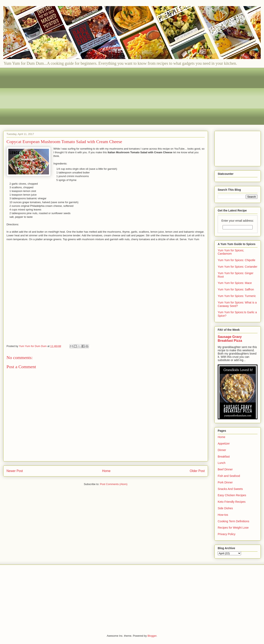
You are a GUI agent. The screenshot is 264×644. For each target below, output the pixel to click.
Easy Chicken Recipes (232, 495)
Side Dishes (225, 508)
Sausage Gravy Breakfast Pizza (230, 339)
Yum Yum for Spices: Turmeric (237, 296)
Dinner (222, 450)
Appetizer (224, 444)
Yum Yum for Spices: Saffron (236, 289)
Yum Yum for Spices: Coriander (237, 267)
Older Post (197, 471)
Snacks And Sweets (230, 489)
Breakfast (224, 457)
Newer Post (15, 471)
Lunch (222, 463)
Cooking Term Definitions (233, 521)
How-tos (223, 515)
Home (106, 471)
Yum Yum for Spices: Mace (235, 283)
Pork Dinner (225, 482)
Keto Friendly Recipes (232, 502)
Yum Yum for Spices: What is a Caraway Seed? (237, 304)
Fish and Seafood (229, 476)
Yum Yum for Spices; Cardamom (231, 252)
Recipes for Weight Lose (233, 528)
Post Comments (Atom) (114, 484)
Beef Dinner (225, 469)
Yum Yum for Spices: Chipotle (236, 260)
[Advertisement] (128, 96)
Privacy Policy (227, 534)
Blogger (152, 636)
